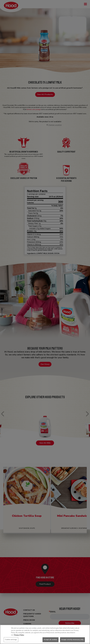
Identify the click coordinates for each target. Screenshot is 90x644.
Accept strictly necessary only (72, 640)
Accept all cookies (50, 640)
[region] (45, 634)
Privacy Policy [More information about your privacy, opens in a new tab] (19, 635)
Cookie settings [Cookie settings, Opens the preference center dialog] (11, 640)
